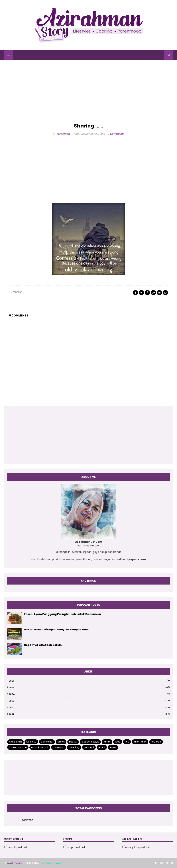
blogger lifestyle (90, 742)
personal (89, 747)
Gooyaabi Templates (51, 863)
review (113, 747)
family (107, 742)
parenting (74, 747)
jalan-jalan (140, 742)
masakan (59, 747)
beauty (73, 742)
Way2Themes (15, 863)
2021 (89, 714)
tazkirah (18, 292)
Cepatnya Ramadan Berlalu (43, 645)
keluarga (156, 742)
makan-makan (18, 747)
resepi (102, 747)
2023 (89, 701)
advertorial (47, 742)
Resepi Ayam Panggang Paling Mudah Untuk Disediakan (62, 614)
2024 (89, 694)
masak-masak (40, 747)
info (127, 742)
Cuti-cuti (31, 742)
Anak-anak (15, 742)
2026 (89, 681)
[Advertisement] (88, 91)
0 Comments (116, 134)
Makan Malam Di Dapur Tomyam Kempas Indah (57, 630)
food (118, 742)
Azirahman (63, 134)
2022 (89, 708)
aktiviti (61, 742)
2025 (89, 687)
